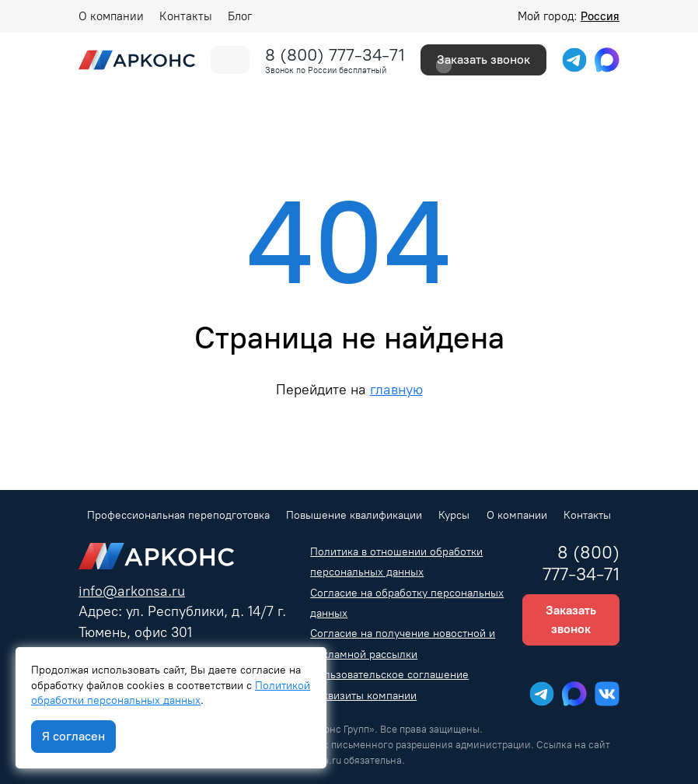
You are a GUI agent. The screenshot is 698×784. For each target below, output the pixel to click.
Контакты (186, 16)
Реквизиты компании (363, 696)
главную (396, 389)
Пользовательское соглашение (389, 675)
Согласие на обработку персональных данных (407, 603)
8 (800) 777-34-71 (335, 55)
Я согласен (73, 736)
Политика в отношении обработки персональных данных (396, 562)
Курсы (454, 515)
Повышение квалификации (354, 515)
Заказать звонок (483, 59)
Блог (240, 16)
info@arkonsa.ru (132, 591)
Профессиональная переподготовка (178, 515)
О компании (111, 16)
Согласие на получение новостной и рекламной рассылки (403, 644)
